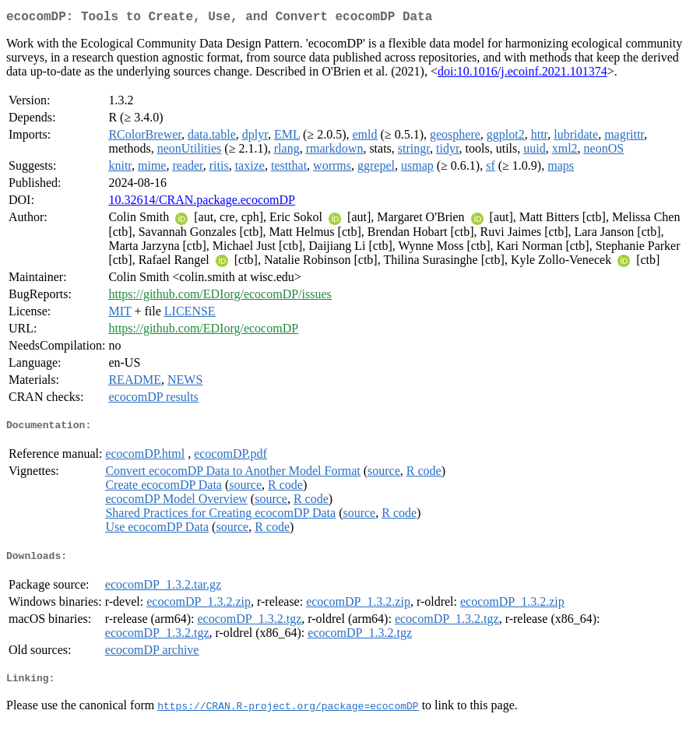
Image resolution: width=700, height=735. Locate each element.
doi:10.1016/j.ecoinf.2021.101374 (522, 74)
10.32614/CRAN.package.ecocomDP (202, 203)
